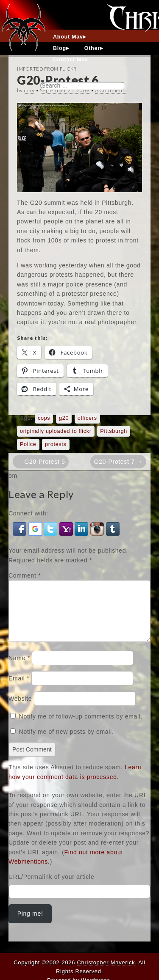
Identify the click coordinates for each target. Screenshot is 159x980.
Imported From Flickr (47, 69)
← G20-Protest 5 (41, 462)
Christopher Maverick (106, 962)
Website (20, 709)
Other (92, 48)
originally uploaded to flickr (56, 431)
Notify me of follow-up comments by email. (81, 727)
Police (28, 444)
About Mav (68, 37)
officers (87, 418)
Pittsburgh (114, 431)
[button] (21, 529)
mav (29, 90)
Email (19, 688)
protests (56, 444)
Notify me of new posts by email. (67, 742)
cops (44, 418)
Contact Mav (71, 60)
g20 (64, 418)
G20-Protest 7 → (118, 462)
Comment (25, 575)
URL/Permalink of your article (51, 887)
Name (19, 668)
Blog (60, 48)
